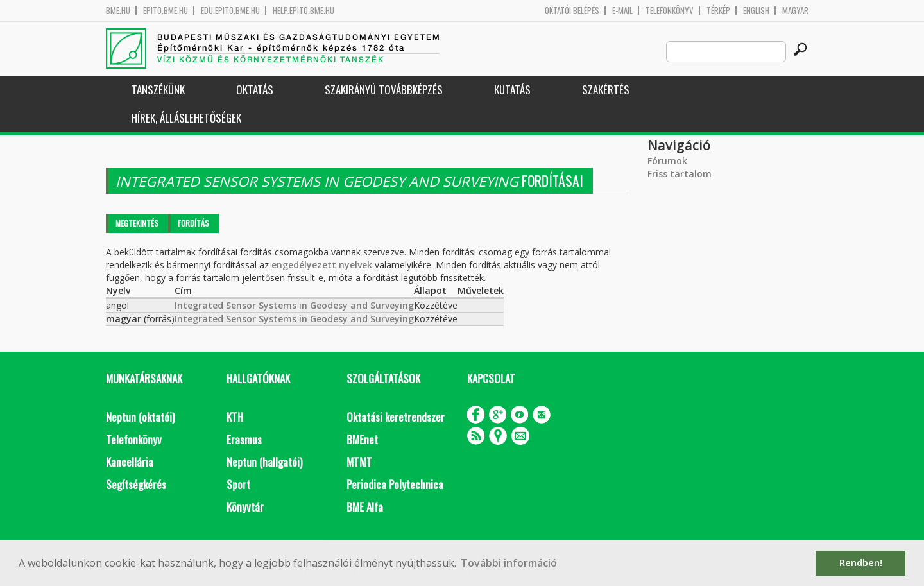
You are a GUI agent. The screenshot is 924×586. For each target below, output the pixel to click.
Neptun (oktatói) (140, 417)
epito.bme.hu (166, 11)
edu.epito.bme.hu (230, 11)
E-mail (622, 11)
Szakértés (606, 90)
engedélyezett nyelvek (322, 265)
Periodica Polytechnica (395, 484)
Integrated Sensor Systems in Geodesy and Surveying (294, 305)
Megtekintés (137, 223)
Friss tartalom (680, 174)
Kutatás (512, 90)
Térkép (718, 11)
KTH (235, 417)
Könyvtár (245, 507)
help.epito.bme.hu (304, 11)
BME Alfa (365, 507)
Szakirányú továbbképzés (384, 90)
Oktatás (255, 90)
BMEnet (362, 439)
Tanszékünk (158, 90)
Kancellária (130, 462)
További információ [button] (509, 563)
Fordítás (193, 223)
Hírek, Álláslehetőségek (186, 118)
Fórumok (667, 161)
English (756, 11)
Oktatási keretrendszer (396, 417)
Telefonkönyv (670, 11)
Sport (238, 484)
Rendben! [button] (861, 563)
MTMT (359, 462)
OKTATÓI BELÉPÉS (572, 11)
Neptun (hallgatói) (264, 462)
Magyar (795, 11)
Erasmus (244, 439)
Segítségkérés (136, 484)
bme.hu (118, 11)
